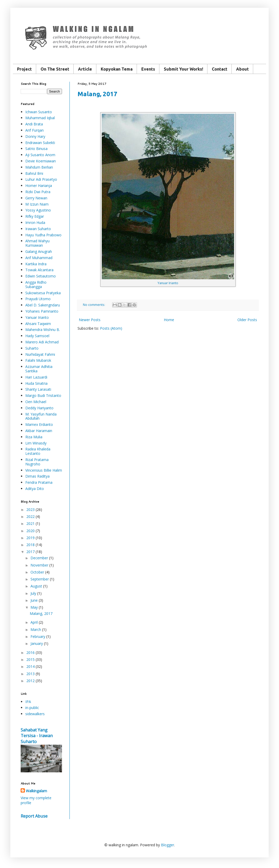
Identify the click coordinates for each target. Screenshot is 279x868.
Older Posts (247, 320)
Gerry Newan (36, 198)
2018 (30, 545)
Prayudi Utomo (38, 299)
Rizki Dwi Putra (38, 192)
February (38, 636)
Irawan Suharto (38, 229)
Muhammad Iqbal (40, 118)
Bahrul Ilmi (34, 173)
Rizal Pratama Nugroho (37, 462)
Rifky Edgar (35, 216)
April (34, 622)
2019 (30, 538)
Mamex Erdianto (39, 424)
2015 (30, 659)
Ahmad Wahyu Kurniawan (37, 243)
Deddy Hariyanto (39, 408)
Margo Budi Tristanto (43, 395)
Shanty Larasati (38, 389)
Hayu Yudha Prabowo (43, 235)
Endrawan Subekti (40, 143)
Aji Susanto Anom (40, 155)
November (39, 565)
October (37, 572)
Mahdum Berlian (39, 167)
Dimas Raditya (37, 476)
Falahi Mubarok (38, 360)
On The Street (55, 69)
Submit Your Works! (183, 69)
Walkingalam (36, 791)
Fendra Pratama (39, 482)
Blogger (168, 845)
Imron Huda (35, 222)
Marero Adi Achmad (42, 342)
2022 (30, 516)
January (37, 643)
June (34, 600)
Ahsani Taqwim (38, 324)
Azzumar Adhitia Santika (39, 369)
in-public (32, 708)
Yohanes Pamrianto (42, 311)
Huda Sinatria (36, 383)
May (34, 607)
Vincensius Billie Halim (44, 470)
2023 (30, 510)
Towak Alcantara (39, 270)
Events (148, 69)
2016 (30, 652)
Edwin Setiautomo (41, 276)
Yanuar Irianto (168, 283)
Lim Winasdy (36, 443)
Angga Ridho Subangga (36, 284)
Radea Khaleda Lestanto (38, 451)
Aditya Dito (35, 489)
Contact (220, 69)
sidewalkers (35, 714)
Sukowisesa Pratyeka (43, 293)
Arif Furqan (34, 130)
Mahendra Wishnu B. (43, 330)
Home (169, 320)
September (40, 579)
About (242, 69)
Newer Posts (90, 320)
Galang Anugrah (39, 251)
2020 (30, 531)
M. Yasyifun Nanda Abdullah (41, 416)
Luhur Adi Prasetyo (41, 179)
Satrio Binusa (36, 149)
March (36, 629)
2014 (30, 666)
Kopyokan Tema (117, 69)
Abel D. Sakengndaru (43, 305)
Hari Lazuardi (36, 377)
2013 (30, 674)
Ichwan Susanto (39, 112)
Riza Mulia (34, 437)
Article (85, 69)
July (33, 593)
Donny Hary (35, 136)
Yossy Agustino (38, 210)
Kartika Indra (36, 264)
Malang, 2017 (97, 94)
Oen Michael (36, 402)
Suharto (32, 348)
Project (24, 69)
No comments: (94, 305)
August (36, 586)
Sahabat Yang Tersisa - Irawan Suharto (37, 736)
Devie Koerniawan (41, 161)
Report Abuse (34, 816)
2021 (30, 523)
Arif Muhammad (39, 258)
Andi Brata (34, 124)
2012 (30, 681)
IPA (28, 702)
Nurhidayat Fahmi (40, 354)
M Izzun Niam (37, 204)
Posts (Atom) (111, 328)
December (39, 558)
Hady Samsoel (37, 336)
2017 (30, 552)
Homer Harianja (39, 186)
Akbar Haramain (39, 431)
